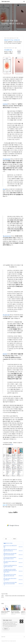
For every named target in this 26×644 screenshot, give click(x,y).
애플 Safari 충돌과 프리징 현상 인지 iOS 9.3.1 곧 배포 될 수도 (10, 550)
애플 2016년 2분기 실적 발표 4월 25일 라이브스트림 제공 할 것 (10, 554)
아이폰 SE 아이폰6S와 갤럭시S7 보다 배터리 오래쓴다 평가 (10, 566)
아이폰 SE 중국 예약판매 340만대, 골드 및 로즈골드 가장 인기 (10, 558)
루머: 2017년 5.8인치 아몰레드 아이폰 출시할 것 (10, 562)
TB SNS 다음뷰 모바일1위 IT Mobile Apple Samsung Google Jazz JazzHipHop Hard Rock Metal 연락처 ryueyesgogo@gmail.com (10, 624)
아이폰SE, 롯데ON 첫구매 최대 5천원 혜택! (9, 50)
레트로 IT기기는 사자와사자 (12, 40)
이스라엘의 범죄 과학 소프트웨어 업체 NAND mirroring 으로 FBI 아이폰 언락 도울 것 (10, 571)
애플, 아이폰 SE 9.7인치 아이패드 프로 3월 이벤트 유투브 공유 (10, 575)
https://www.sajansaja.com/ (10, 38)
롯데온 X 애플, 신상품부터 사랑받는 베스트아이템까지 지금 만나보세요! (9, 53)
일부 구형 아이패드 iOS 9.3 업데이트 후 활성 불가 (10, 579)
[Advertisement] (13, 525)
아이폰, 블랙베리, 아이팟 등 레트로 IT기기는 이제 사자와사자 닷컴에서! (13, 43)
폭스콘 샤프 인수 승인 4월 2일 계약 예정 (10, 546)
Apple (5, 543)
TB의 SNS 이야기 (6, 2)
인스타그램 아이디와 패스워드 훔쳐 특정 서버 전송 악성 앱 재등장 (10, 583)
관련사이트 (3, 637)
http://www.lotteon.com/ (9, 48)
